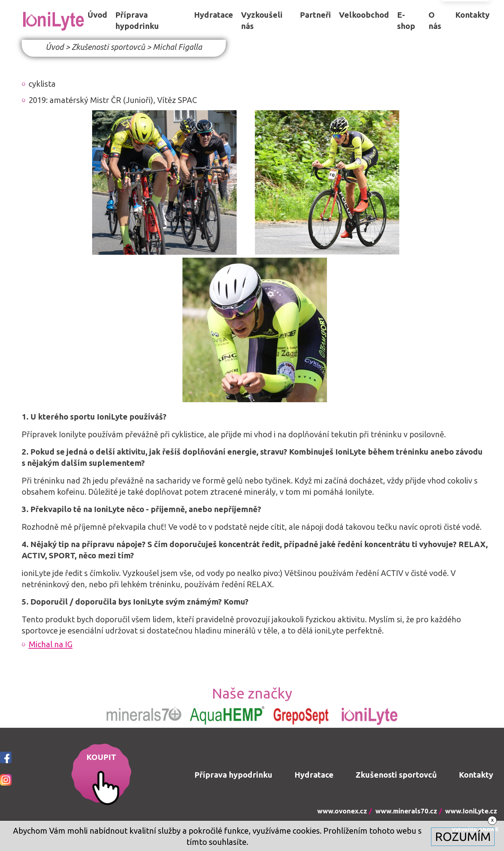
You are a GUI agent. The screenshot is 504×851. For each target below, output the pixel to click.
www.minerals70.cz (406, 811)
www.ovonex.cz (342, 811)
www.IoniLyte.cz (471, 811)
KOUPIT (101, 757)
